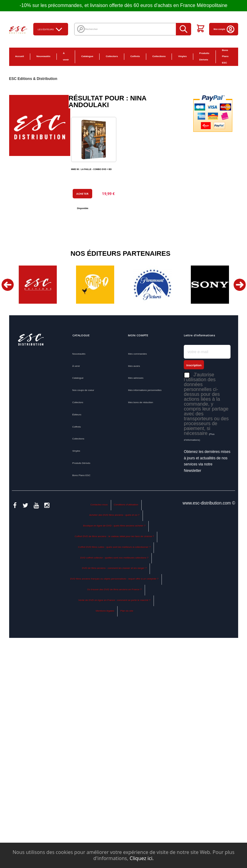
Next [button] (240, 285)
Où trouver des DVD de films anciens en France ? (114, 590)
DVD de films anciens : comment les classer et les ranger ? (114, 568)
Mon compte (224, 29)
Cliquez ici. (142, 858)
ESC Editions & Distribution (33, 79)
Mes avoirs (134, 366)
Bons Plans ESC (225, 57)
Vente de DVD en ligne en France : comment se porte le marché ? (114, 600)
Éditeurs (77, 415)
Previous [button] (8, 285)
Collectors (112, 56)
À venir (66, 56)
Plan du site (127, 611)
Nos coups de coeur (83, 390)
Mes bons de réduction (140, 402)
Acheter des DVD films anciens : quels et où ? (114, 515)
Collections (159, 56)
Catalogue (87, 56)
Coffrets (135, 56)
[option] (38, 285)
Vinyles (182, 56)
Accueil (20, 56)
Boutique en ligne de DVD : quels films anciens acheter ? (114, 526)
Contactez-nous (99, 505)
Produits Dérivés (204, 56)
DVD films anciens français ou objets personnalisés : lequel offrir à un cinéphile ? (114, 579)
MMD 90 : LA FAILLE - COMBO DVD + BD (91, 169)
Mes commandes (137, 354)
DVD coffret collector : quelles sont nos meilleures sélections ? (114, 558)
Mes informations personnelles (145, 390)
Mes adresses (136, 378)
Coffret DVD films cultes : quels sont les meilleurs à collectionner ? (114, 547)
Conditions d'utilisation (126, 505)
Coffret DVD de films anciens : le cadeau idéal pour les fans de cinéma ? (114, 536)
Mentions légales (105, 611)
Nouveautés (43, 56)
